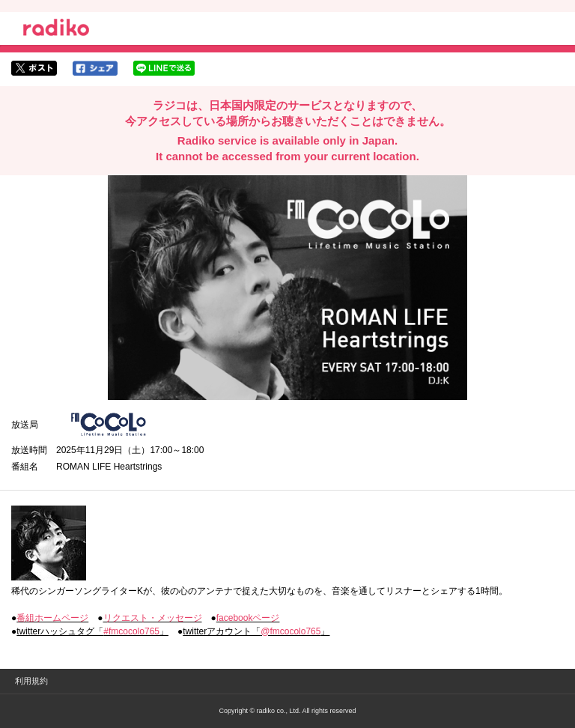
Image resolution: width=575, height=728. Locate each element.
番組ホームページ (52, 618)
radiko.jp (56, 30)
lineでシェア (164, 68)
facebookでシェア (95, 68)
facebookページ (248, 618)
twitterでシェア (34, 68)
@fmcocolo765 (290, 631)
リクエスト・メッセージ (153, 618)
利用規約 (31, 681)
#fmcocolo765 (131, 631)
